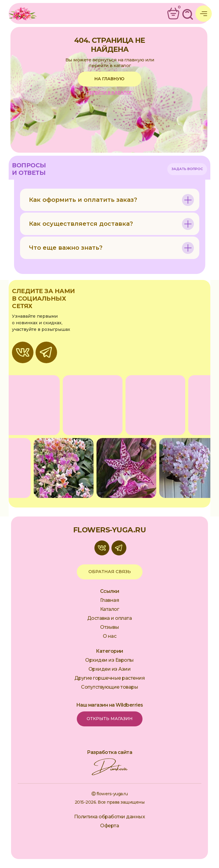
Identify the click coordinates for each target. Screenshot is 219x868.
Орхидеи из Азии (110, 669)
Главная (110, 600)
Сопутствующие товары (109, 687)
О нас (110, 636)
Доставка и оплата (110, 618)
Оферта (109, 826)
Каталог (110, 609)
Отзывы (109, 627)
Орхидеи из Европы (109, 660)
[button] (187, 169)
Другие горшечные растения (110, 678)
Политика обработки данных (110, 817)
